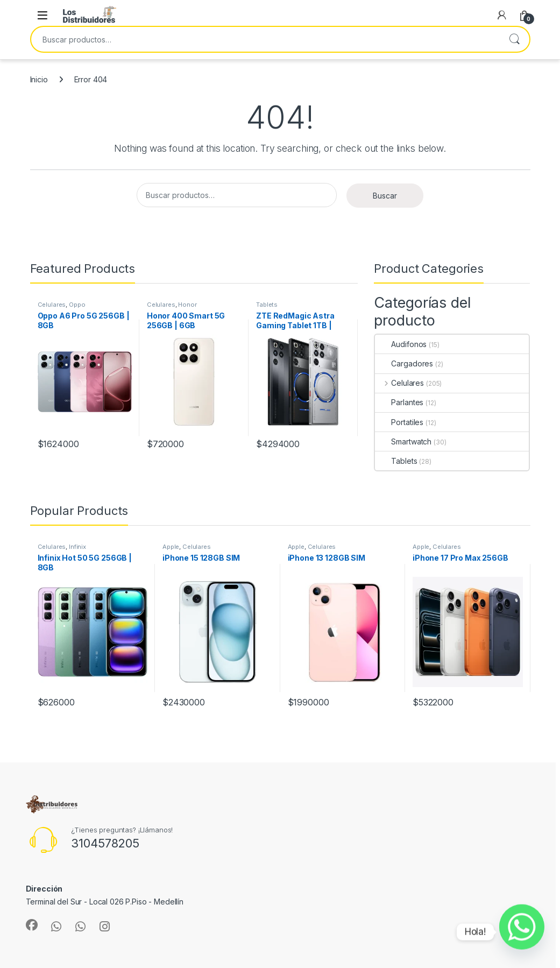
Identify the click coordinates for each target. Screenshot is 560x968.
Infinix (77, 547)
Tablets (267, 305)
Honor (187, 305)
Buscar (514, 39)
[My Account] (502, 15)
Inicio (39, 79)
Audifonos (401, 344)
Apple (171, 547)
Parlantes (399, 402)
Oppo (77, 305)
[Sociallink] (32, 925)
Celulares (52, 305)
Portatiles (399, 422)
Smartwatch (403, 441)
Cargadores (404, 363)
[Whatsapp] (522, 932)
